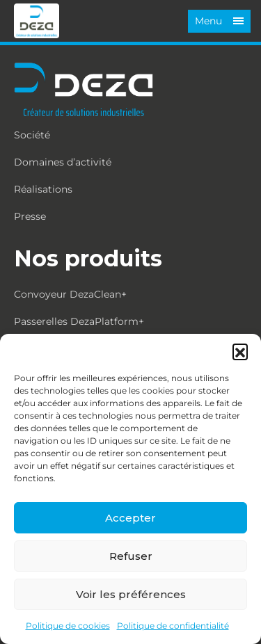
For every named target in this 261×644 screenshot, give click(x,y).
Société (32, 135)
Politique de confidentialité (173, 626)
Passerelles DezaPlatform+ (79, 321)
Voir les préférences (131, 594)
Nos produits (88, 258)
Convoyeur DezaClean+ (70, 294)
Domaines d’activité (63, 162)
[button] (240, 351)
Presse (30, 216)
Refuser (131, 556)
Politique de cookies (68, 626)
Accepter (130, 518)
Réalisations (43, 189)
